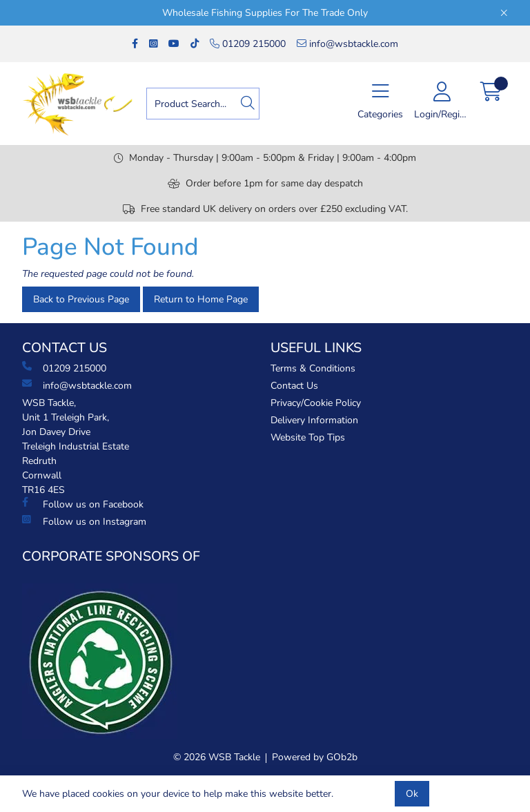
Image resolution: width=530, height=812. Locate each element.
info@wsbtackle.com (347, 44)
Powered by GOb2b (315, 757)
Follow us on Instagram (84, 521)
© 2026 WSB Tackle (217, 757)
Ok (412, 794)
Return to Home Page (201, 299)
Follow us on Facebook (83, 504)
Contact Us (294, 386)
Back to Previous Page (81, 299)
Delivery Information (314, 420)
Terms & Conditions (313, 368)
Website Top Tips (308, 437)
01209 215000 (248, 44)
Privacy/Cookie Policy (316, 403)
